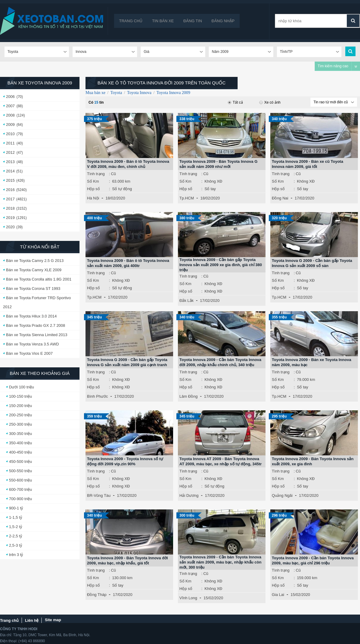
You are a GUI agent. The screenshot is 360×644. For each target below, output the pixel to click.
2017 (10, 199)
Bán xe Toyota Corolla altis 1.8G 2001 (39, 279)
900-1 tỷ (16, 508)
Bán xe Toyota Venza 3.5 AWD (32, 344)
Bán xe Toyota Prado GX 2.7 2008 (36, 325)
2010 (10, 134)
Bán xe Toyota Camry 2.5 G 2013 (35, 261)
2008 (10, 115)
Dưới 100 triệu (21, 387)
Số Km (93, 181)
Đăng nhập (223, 21)
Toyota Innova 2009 (174, 93)
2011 (10, 143)
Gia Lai (278, 595)
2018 (10, 208)
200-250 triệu (20, 415)
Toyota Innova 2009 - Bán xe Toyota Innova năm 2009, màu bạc (312, 362)
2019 (10, 218)
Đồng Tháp (97, 595)
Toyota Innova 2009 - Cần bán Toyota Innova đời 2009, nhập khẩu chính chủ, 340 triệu (220, 362)
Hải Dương (189, 495)
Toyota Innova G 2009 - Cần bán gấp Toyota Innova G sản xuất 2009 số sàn (312, 263)
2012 (10, 152)
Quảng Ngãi (282, 495)
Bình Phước (97, 396)
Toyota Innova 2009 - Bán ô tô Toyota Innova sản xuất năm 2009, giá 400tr (128, 263)
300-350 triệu (20, 434)
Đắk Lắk (186, 301)
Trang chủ (131, 21)
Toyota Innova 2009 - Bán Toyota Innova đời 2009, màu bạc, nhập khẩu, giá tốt (127, 560)
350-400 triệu (20, 443)
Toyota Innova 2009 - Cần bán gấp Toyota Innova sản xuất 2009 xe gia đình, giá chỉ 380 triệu (221, 265)
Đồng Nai (280, 198)
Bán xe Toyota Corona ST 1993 (33, 289)
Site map (53, 620)
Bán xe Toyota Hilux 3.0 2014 (31, 316)
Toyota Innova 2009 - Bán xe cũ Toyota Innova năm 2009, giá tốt (307, 164)
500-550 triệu (20, 471)
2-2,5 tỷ (16, 536)
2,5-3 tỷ (16, 545)
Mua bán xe (95, 93)
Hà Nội (93, 198)
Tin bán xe (163, 21)
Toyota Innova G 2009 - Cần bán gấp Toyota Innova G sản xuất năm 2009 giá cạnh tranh (127, 362)
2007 (10, 106)
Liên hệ (32, 620)
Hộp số (93, 189)
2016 (10, 190)
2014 (10, 171)
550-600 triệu (20, 480)
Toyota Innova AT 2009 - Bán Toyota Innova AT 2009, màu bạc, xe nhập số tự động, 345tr (220, 461)
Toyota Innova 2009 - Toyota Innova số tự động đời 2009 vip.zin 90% (125, 461)
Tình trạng (96, 174)
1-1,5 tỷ (16, 517)
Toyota (116, 93)
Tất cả (235, 102)
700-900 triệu (20, 499)
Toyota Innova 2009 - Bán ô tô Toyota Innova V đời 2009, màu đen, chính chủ (128, 164)
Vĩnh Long (188, 598)
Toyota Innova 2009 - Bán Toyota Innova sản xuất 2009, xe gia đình (313, 461)
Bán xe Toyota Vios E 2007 (29, 353)
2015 (10, 180)
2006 (10, 97)
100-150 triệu (20, 396)
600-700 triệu (20, 489)
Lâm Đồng (189, 396)
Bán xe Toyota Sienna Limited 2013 (37, 335)
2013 (10, 162)
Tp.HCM (187, 198)
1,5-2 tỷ (16, 527)
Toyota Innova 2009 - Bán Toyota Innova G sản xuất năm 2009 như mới (218, 164)
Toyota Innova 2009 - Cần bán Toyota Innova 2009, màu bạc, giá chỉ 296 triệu (313, 560)
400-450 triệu (20, 452)
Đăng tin (193, 21)
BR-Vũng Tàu (99, 495)
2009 (10, 125)
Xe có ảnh (270, 102)
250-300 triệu (20, 424)
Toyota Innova (139, 93)
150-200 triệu (20, 406)
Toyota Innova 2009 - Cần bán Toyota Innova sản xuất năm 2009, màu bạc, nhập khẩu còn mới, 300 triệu (220, 562)
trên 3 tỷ (16, 555)
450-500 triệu (20, 462)
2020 (10, 227)
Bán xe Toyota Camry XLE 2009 (34, 270)
